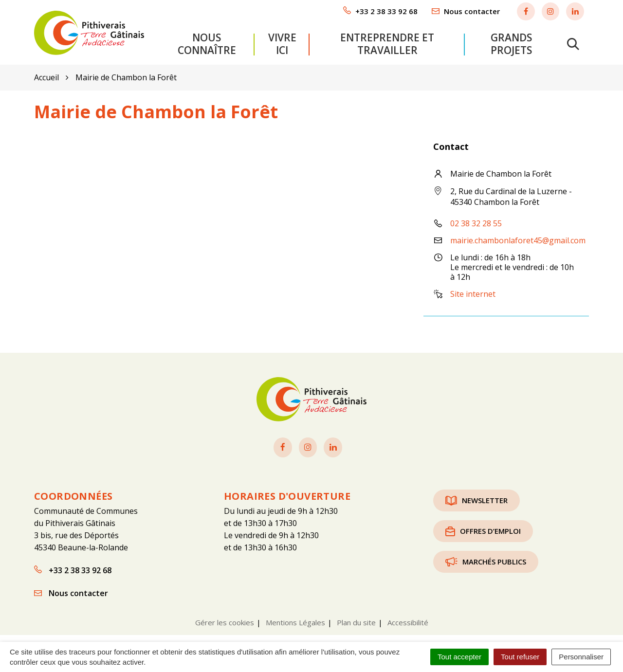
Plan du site (356, 619)
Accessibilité (408, 619)
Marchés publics (486, 559)
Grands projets (511, 42)
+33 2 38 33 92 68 (73, 567)
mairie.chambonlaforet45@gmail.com (518, 238)
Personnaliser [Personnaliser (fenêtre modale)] (581, 657)
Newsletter (476, 497)
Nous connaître (207, 42)
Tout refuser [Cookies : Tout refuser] (520, 657)
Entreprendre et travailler (387, 42)
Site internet (473, 291)
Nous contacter (71, 590)
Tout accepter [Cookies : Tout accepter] (459, 657)
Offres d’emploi (483, 528)
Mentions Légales (295, 619)
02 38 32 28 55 (476, 221)
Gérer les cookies (225, 619)
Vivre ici (282, 42)
